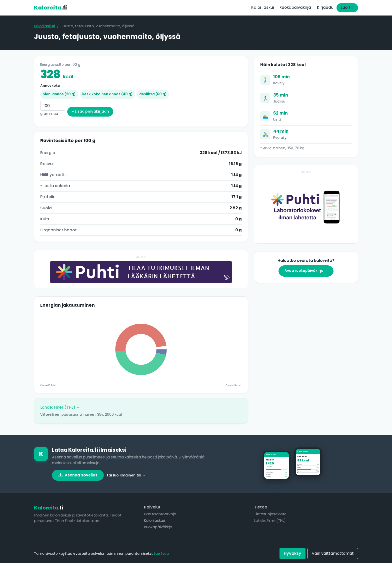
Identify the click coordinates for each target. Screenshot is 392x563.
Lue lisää (161, 553)
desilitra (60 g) (153, 94)
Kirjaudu (325, 7)
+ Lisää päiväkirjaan (90, 111)
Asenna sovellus (78, 475)
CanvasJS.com (233, 385)
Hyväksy (292, 553)
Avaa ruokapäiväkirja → (306, 271)
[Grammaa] (53, 106)
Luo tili (347, 7)
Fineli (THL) (276, 520)
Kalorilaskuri (263, 7)
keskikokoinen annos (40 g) (107, 94)
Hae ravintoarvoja (160, 514)
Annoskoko (50, 86)
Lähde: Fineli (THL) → (60, 407)
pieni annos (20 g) (59, 94)
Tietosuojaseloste (270, 514)
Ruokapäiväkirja (295, 7)
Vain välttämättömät (333, 553)
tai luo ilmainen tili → (126, 475)
